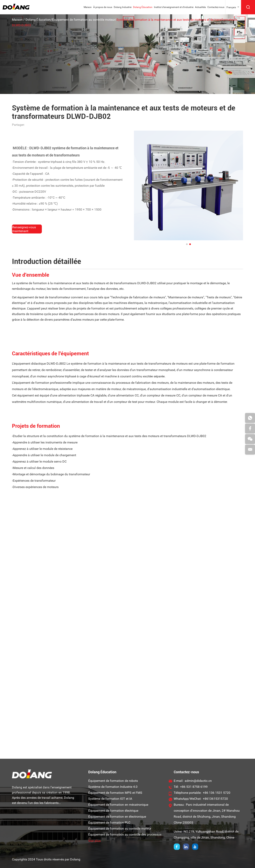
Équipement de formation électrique (113, 811)
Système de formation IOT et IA (110, 799)
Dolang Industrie (123, 7)
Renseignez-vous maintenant (24, 229)
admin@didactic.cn (198, 781)
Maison (88, 7)
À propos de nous (103, 7)
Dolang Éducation (143, 7)
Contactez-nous (216, 7)
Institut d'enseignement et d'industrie (174, 7)
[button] (187, 244)
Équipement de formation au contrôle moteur (83, 20)
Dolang (75, 859)
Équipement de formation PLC (109, 823)
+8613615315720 (215, 799)
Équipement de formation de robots (113, 781)
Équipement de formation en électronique (117, 817)
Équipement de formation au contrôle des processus (125, 834)
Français (231, 7)
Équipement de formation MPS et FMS (115, 793)
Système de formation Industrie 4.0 (113, 787)
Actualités (200, 7)
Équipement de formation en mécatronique (118, 805)
